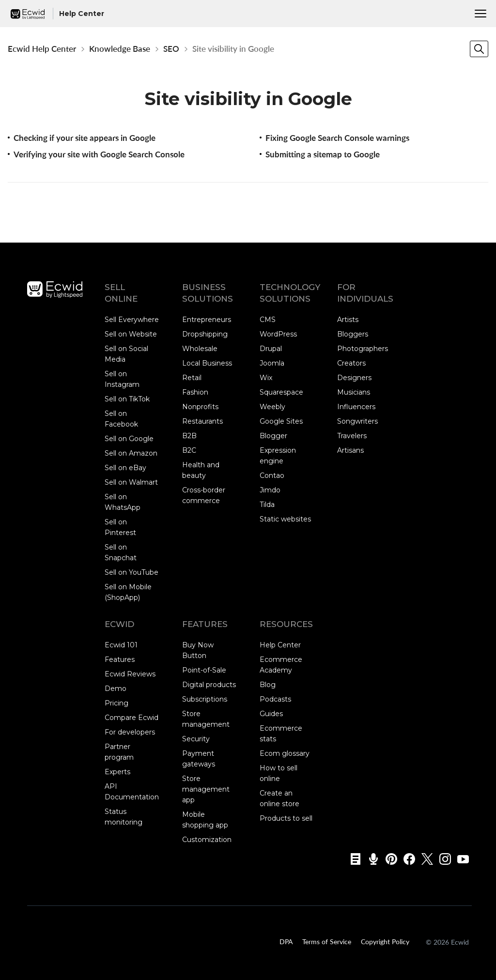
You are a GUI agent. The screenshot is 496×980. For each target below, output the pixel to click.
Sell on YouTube (132, 572)
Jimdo (270, 490)
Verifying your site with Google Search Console (99, 154)
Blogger (273, 436)
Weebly (272, 407)
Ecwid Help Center (42, 49)
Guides (271, 714)
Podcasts (275, 699)
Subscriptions (205, 699)
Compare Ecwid (132, 718)
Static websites (285, 519)
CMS (268, 320)
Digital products (209, 685)
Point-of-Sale (204, 670)
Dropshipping (205, 334)
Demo (116, 689)
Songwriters (357, 421)
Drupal (271, 349)
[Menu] (480, 14)
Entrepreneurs (207, 320)
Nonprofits (200, 407)
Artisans (350, 450)
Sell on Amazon (131, 453)
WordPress (278, 334)
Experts (117, 772)
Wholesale (200, 349)
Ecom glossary (285, 753)
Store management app (206, 789)
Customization (207, 840)
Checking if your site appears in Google (85, 138)
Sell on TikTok (127, 399)
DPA (286, 941)
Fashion (195, 392)
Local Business (207, 363)
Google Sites (281, 421)
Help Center (280, 645)
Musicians (354, 392)
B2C (189, 450)
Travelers (352, 436)
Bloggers (353, 334)
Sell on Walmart (131, 482)
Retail (192, 378)
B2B (189, 436)
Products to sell (286, 818)
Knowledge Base (120, 49)
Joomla (272, 363)
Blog (268, 685)
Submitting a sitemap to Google (323, 154)
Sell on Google (129, 439)
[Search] (479, 49)
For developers (130, 732)
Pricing (116, 703)
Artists (348, 320)
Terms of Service (327, 941)
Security (196, 739)
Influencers (356, 407)
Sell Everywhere (132, 320)
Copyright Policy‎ (385, 941)
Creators (351, 363)
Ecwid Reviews (130, 674)
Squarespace (281, 392)
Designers (354, 378)
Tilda (267, 505)
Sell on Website (131, 334)
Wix (266, 378)
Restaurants (202, 421)
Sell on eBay (125, 468)
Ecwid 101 (121, 645)
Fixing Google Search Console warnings (337, 138)
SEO (171, 49)
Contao (272, 475)
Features (120, 659)
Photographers (363, 349)
